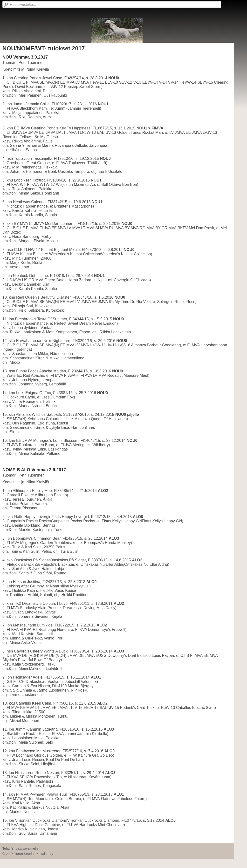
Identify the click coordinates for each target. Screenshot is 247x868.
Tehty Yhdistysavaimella (20, 848)
